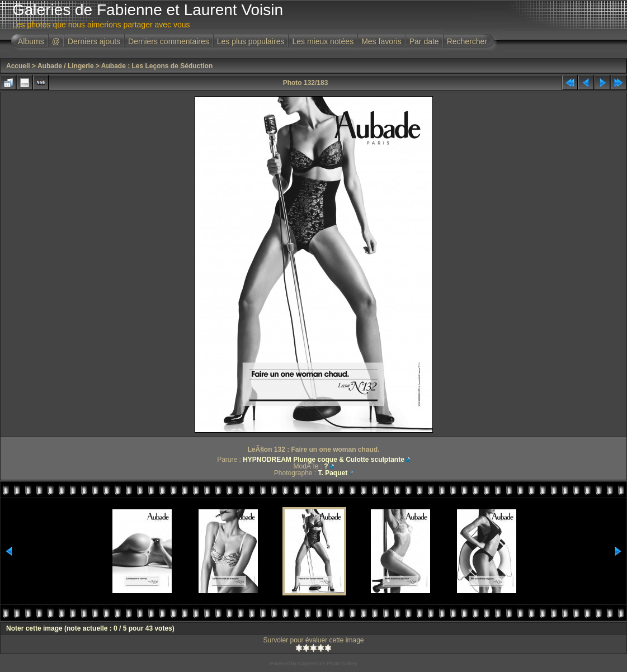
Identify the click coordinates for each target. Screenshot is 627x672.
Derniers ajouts (94, 41)
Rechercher (467, 41)
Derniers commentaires (169, 41)
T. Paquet (333, 473)
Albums (31, 41)
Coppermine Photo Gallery (327, 664)
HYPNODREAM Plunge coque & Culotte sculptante (324, 460)
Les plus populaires (251, 41)
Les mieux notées (323, 41)
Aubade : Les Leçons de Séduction (157, 66)
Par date (424, 41)
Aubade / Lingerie (66, 66)
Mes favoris (381, 41)
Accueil (18, 66)
